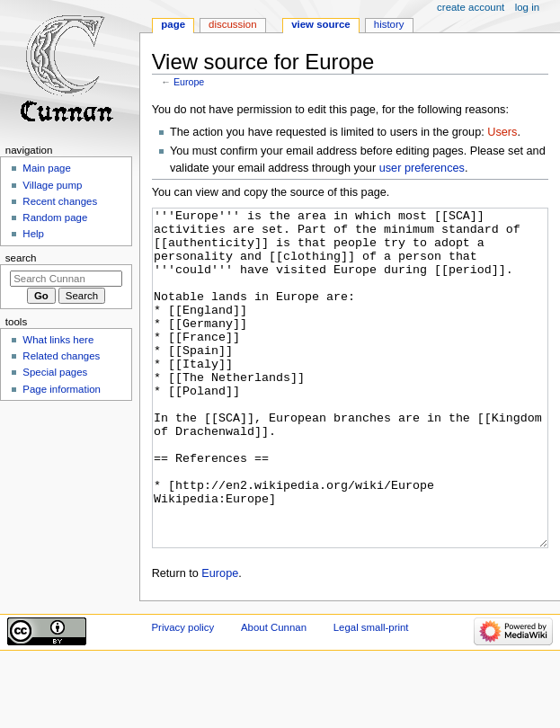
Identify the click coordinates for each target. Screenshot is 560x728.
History (389, 24)
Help (33, 234)
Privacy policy (182, 695)
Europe (189, 82)
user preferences (422, 168)
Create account (471, 7)
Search (21, 258)
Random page (55, 218)
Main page (47, 168)
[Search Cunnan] (66, 279)
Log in (527, 7)
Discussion (232, 24)
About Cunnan (274, 695)
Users (502, 132)
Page (173, 24)
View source (321, 24)
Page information (62, 389)
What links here (58, 340)
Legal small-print (371, 695)
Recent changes (60, 201)
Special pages (55, 372)
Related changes (61, 356)
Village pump (52, 185)
